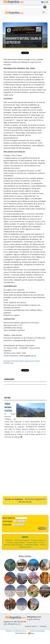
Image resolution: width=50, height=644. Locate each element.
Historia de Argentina (23, 540)
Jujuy (12, 363)
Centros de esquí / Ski (39, 540)
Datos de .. (10, 540)
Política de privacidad (37, 631)
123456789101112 (21, 521)
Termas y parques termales (16, 543)
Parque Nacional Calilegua (8, 407)
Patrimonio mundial (32, 545)
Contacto (43, 626)
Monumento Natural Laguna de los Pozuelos (26, 361)
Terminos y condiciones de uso (16, 631)
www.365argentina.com (12, 624)
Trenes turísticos (33, 543)
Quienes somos (31, 626)
